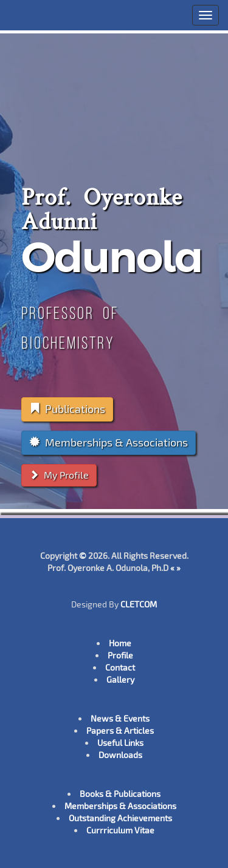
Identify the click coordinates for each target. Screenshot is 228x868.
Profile (120, 655)
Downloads (120, 755)
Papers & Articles (120, 730)
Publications (67, 409)
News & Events (120, 718)
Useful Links (120, 743)
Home (120, 643)
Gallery (120, 679)
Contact (120, 667)
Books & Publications (120, 794)
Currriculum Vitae (120, 830)
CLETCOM (139, 604)
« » (175, 568)
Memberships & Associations (109, 442)
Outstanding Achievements (120, 818)
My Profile (59, 475)
